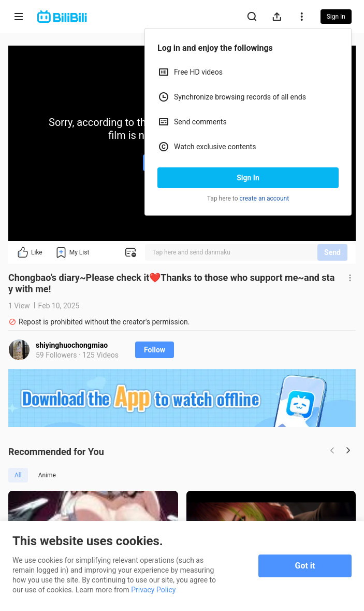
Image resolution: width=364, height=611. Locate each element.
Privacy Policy (153, 590)
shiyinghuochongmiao (72, 345)
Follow (155, 350)
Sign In (248, 178)
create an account (265, 198)
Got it (305, 566)
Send (332, 252)
